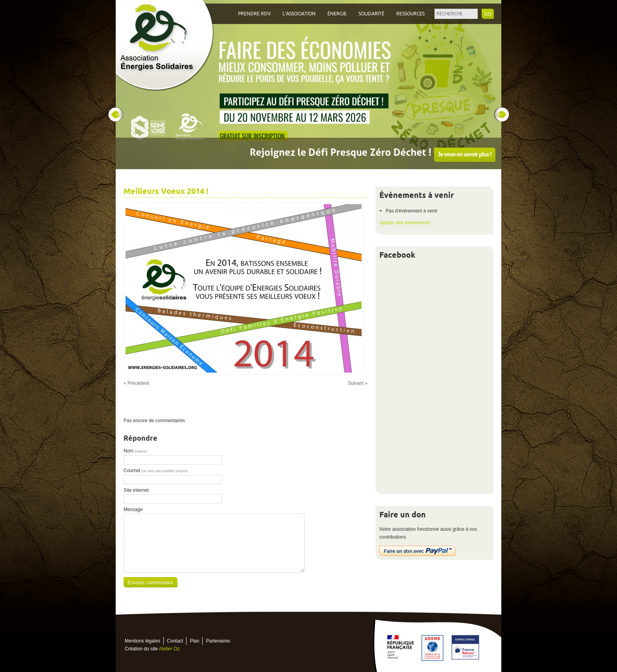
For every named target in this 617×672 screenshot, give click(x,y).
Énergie (337, 14)
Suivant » (358, 383)
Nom (135, 451)
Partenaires (218, 641)
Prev (115, 114)
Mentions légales (142, 641)
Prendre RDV (254, 14)
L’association (299, 14)
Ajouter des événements (405, 223)
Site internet (136, 490)
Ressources (410, 14)
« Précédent (136, 383)
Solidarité (371, 14)
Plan (194, 641)
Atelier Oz (169, 649)
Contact (175, 641)
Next (502, 114)
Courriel (156, 471)
